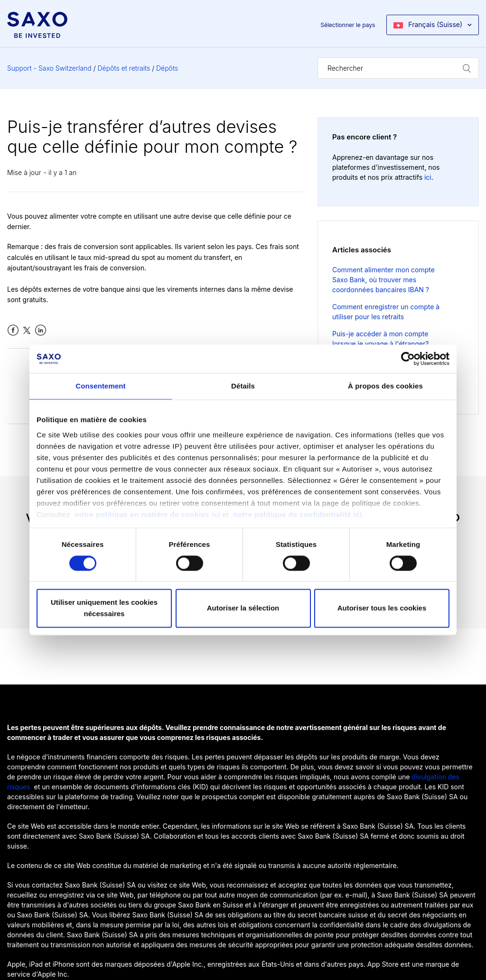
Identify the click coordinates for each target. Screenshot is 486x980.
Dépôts (167, 68)
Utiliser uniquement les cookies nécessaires (104, 608)
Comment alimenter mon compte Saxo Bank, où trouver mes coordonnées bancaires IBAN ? (383, 280)
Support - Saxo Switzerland (49, 68)
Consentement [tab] (100, 386)
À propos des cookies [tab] (385, 386)
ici (428, 177)
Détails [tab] (243, 386)
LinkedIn (41, 330)
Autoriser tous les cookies (382, 608)
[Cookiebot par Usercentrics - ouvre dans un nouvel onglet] (408, 359)
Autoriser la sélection (243, 608)
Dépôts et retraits (124, 68)
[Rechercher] (398, 68)
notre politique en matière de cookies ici (149, 514)
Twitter (27, 330)
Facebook (13, 330)
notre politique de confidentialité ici (298, 514)
